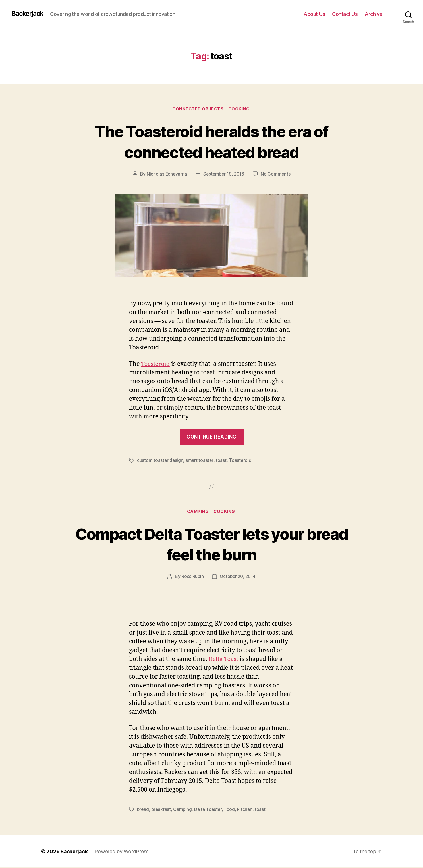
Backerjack (29, 14)
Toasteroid (156, 364)
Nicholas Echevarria (166, 174)
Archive (374, 14)
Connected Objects (198, 109)
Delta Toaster (210, 810)
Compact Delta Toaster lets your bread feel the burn (212, 544)
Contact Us (345, 14)
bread (143, 810)
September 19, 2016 (224, 174)
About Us (314, 14)
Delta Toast (224, 660)
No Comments (277, 174)
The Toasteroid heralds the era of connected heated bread (212, 141)
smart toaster (200, 461)
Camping (198, 512)
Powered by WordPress (122, 852)
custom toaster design (160, 461)
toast (222, 461)
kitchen (246, 810)
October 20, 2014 (238, 577)
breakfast (162, 810)
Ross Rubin (191, 577)
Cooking (240, 109)
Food (231, 810)
